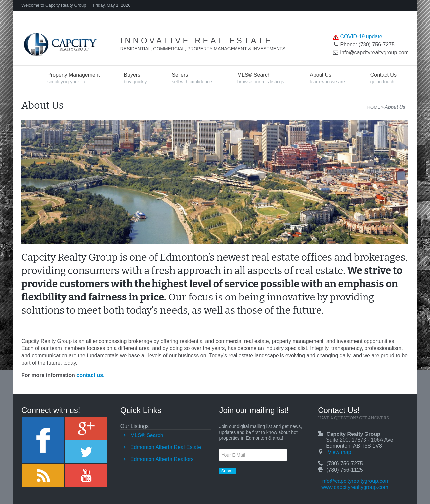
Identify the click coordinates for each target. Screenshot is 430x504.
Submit (228, 471)
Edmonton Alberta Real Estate (166, 447)
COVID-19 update (361, 37)
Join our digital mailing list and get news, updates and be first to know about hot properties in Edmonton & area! (260, 432)
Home (374, 107)
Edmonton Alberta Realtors (162, 459)
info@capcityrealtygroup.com (355, 481)
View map (340, 452)
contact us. (90, 375)
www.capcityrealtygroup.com (355, 487)
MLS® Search (147, 435)
